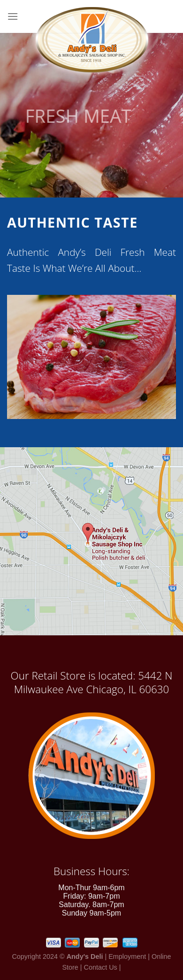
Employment (127, 956)
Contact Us (101, 967)
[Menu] (13, 16)
